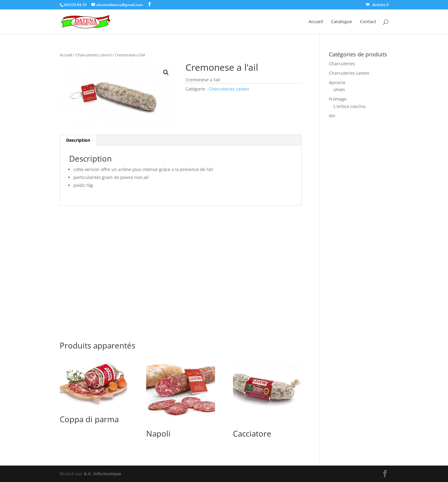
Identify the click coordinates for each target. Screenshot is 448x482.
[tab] (78, 140)
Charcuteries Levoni (93, 55)
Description (78, 140)
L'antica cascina (349, 106)
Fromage (338, 99)
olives (339, 89)
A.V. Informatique (102, 474)
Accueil (316, 22)
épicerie (337, 82)
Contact (368, 22)
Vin (332, 116)
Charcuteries (342, 64)
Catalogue (342, 22)
